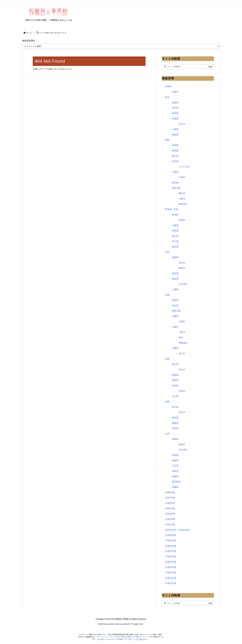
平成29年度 (171, 541)
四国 (167, 402)
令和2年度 (170, 525)
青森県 (175, 103)
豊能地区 (183, 343)
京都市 (182, 322)
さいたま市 (184, 167)
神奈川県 (176, 188)
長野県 (175, 231)
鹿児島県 (176, 482)
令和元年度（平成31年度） (178, 530)
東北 (167, 97)
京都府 (175, 316)
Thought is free (137, 624)
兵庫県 (175, 348)
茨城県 (175, 145)
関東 (167, 140)
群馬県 (175, 151)
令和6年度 (170, 503)
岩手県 (175, 108)
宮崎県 (175, 476)
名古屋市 (183, 284)
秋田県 (175, 113)
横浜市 (182, 193)
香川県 (175, 407)
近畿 (167, 295)
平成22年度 (171, 578)
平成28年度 (171, 546)
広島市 (182, 391)
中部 (167, 252)
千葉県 (175, 172)
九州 (167, 434)
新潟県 (175, 215)
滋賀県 (175, 300)
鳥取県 (175, 380)
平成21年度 (171, 583)
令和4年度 (170, 514)
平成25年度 (171, 562)
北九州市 (183, 450)
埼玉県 (175, 161)
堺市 (181, 338)
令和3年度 (170, 519)
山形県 (175, 129)
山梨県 (175, 225)
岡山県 (175, 364)
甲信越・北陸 (171, 209)
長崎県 (175, 460)
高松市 (182, 412)
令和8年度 (170, 492)
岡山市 (182, 370)
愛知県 (175, 279)
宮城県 (175, 119)
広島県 (175, 386)
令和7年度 (170, 498)
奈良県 (175, 306)
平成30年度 (171, 535)
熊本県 (175, 471)
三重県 (175, 290)
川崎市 (182, 199)
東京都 (175, 183)
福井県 (175, 247)
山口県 (175, 396)
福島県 (175, 135)
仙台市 (182, 124)
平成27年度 (171, 551)
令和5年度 (170, 508)
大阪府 (175, 327)
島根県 (175, 375)
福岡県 (175, 439)
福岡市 (182, 444)
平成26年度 (171, 557)
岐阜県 (175, 273)
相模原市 (183, 204)
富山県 (175, 236)
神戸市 (182, 354)
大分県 (175, 466)
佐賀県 (175, 455)
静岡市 (182, 268)
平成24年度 (171, 567)
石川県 (175, 241)
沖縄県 (175, 487)
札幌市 (175, 92)
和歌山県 (176, 311)
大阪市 (182, 332)
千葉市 (182, 177)
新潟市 (182, 220)
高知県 (175, 428)
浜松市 (182, 263)
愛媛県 (175, 423)
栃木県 (175, 156)
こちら (134, 639)
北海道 (168, 86)
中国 (167, 359)
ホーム (29, 33)
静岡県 (175, 257)
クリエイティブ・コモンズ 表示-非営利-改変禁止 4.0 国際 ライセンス (122, 637)
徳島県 (175, 418)
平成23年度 (171, 573)
